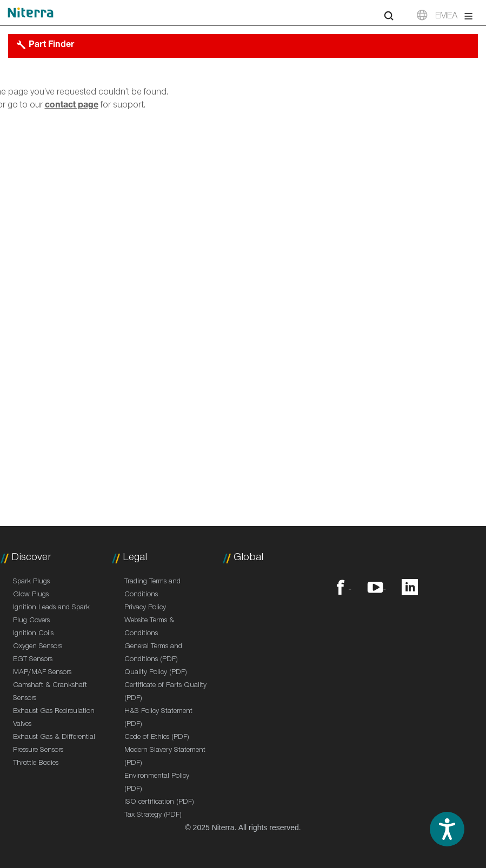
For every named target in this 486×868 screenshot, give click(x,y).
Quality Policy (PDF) (156, 673)
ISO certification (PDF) (159, 803)
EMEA (447, 17)
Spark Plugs (31, 582)
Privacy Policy (145, 608)
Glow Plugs (31, 595)
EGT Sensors (33, 660)
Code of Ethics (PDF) (157, 738)
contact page (72, 106)
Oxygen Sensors (38, 647)
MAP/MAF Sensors (42, 673)
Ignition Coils (33, 634)
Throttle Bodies (36, 764)
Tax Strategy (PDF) (153, 816)
